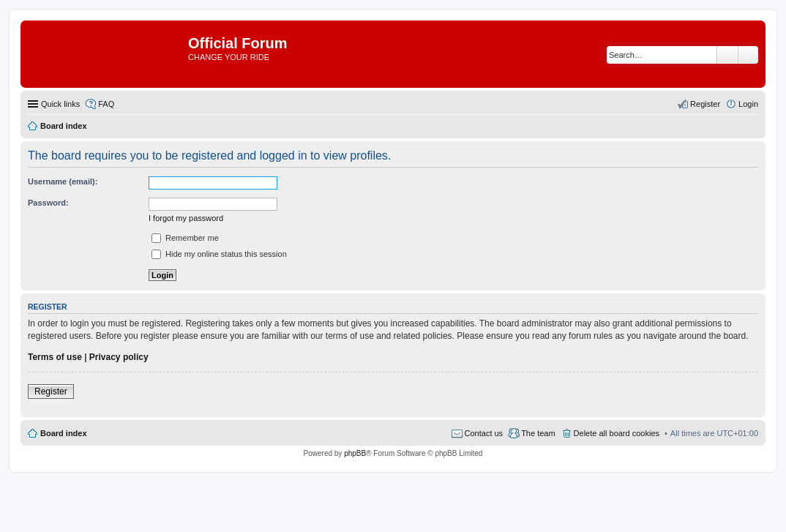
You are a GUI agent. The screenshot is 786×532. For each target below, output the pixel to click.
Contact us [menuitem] (484, 433)
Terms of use (55, 357)
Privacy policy (119, 357)
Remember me (185, 238)
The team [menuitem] (538, 433)
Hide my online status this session (219, 254)
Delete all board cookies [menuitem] (617, 433)
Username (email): (63, 181)
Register (51, 391)
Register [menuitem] (705, 104)
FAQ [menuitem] (106, 104)
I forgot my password (186, 218)
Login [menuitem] (748, 104)
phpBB (355, 453)
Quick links (60, 104)
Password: (48, 203)
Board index (64, 433)
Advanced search (748, 55)
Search (727, 55)
